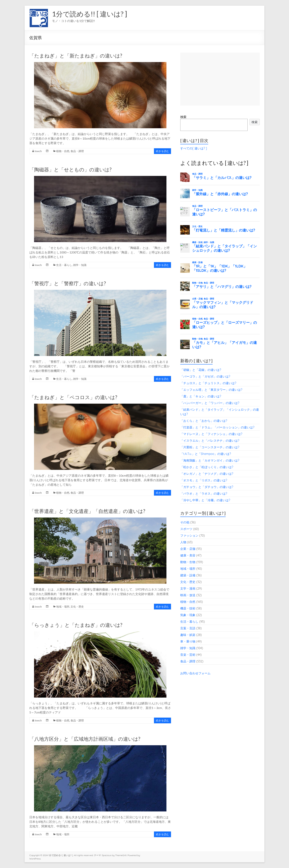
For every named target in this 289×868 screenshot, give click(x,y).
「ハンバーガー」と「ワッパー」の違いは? (210, 403)
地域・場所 (63, 607)
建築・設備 (188, 575)
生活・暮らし (64, 265)
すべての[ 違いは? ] (194, 148)
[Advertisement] (220, 79)
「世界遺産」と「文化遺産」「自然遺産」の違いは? (87, 511)
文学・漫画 (188, 588)
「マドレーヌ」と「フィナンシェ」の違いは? (211, 434)
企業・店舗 (188, 549)
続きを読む (162, 151)
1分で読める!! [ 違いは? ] (90, 14)
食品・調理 (77, 151)
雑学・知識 (80, 265)
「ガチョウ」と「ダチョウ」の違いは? (207, 487)
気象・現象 (188, 615)
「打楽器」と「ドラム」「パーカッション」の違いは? (217, 427)
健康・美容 (188, 555)
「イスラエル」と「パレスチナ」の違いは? (210, 441)
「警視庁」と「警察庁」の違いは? (68, 283)
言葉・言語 (188, 628)
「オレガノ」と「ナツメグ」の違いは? (207, 474)
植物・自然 (63, 151)
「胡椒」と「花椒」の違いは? (201, 370)
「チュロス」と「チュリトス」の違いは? (208, 383)
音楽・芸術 (188, 655)
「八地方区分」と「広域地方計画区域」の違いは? (85, 739)
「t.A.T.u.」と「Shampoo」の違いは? (206, 454)
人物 (183, 542)
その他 (185, 522)
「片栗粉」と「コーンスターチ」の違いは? (210, 447)
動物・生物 (188, 562)
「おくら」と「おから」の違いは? (204, 421)
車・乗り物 (188, 641)
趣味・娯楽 (188, 635)
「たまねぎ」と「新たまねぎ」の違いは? (76, 56)
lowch (38, 151)
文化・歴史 (77, 607)
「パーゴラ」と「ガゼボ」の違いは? (205, 376)
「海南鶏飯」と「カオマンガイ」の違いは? (210, 460)
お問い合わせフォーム (195, 673)
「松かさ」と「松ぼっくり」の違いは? (207, 467)
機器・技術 (188, 608)
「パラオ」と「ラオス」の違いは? (204, 493)
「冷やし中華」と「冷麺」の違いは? (205, 500)
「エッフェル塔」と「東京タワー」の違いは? (211, 390)
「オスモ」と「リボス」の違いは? (204, 480)
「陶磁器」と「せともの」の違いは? (70, 169)
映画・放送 (188, 595)
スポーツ (186, 529)
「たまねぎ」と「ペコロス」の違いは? (73, 397)
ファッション (189, 535)
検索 (183, 117)
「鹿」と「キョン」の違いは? (201, 396)
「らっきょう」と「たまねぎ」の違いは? (76, 625)
